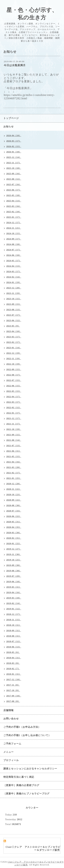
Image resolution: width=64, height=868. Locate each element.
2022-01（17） (14, 413)
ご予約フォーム (12, 744)
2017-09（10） (14, 696)
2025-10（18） (14, 168)
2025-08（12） (14, 179)
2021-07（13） (14, 446)
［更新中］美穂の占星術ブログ (21, 785)
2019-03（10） (14, 598)
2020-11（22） (14, 489)
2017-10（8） (13, 690)
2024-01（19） (14, 282)
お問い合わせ (11, 719)
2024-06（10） (14, 255)
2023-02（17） (14, 342)
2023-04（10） (14, 331)
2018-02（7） (13, 669)
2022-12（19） (14, 353)
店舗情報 (9, 710)
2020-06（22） (14, 516)
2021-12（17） (14, 418)
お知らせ (9, 127)
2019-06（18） (14, 582)
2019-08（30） (14, 571)
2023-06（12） (14, 320)
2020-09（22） (14, 500)
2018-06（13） (14, 647)
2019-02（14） (14, 603)
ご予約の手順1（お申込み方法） (22, 727)
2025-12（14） (14, 157)
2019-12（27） (14, 549)
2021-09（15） (14, 435)
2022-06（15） (14, 386)
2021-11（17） (14, 424)
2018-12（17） (14, 614)
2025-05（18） (14, 195)
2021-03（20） (14, 467)
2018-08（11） (14, 636)
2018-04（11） (14, 658)
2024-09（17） (14, 239)
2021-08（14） (14, 440)
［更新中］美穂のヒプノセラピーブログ (26, 794)
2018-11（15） (14, 620)
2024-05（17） (14, 261)
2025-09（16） (14, 174)
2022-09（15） (14, 369)
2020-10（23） (14, 495)
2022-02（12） (14, 407)
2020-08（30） (14, 505)
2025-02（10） (14, 212)
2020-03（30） (14, 533)
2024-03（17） (14, 271)
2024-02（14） (14, 277)
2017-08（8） (13, 701)
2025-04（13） (14, 201)
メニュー (9, 752)
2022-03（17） (14, 402)
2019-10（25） (14, 560)
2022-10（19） (14, 364)
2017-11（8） (13, 685)
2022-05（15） (14, 391)
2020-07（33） (14, 511)
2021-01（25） (14, 478)
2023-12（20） (14, 288)
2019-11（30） (14, 554)
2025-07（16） (14, 184)
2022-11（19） (14, 359)
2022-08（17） (14, 375)
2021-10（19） (14, 429)
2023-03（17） (14, 337)
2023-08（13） (14, 310)
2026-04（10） (14, 135)
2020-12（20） (14, 484)
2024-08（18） (14, 244)
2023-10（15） (14, 299)
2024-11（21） (14, 228)
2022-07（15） (14, 380)
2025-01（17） (14, 217)
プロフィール (11, 760)
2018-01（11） (14, 674)
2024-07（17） (14, 250)
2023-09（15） (14, 304)
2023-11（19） (14, 293)
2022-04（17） (14, 397)
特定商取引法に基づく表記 (19, 777)
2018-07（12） (14, 641)
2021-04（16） (14, 462)
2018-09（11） (14, 631)
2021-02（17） (14, 473)
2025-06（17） (14, 190)
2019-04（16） (14, 592)
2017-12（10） (14, 679)
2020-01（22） (14, 543)
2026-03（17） (14, 141)
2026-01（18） (14, 152)
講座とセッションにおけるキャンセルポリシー (30, 769)
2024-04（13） (14, 266)
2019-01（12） (14, 609)
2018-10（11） (14, 625)
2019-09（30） (14, 565)
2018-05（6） (13, 652)
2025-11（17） (14, 163)
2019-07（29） (14, 576)
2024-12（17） (14, 223)
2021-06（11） (14, 451)
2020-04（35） (14, 527)
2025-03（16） (14, 206)
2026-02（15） (14, 146)
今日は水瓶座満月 (15, 65)
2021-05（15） (14, 456)
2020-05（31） (14, 522)
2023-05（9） (13, 326)
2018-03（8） (13, 663)
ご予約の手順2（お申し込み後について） (27, 735)
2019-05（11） (14, 587)
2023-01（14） (14, 348)
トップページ (11, 118)
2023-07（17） (14, 315)
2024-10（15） (14, 233)
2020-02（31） (14, 538)
